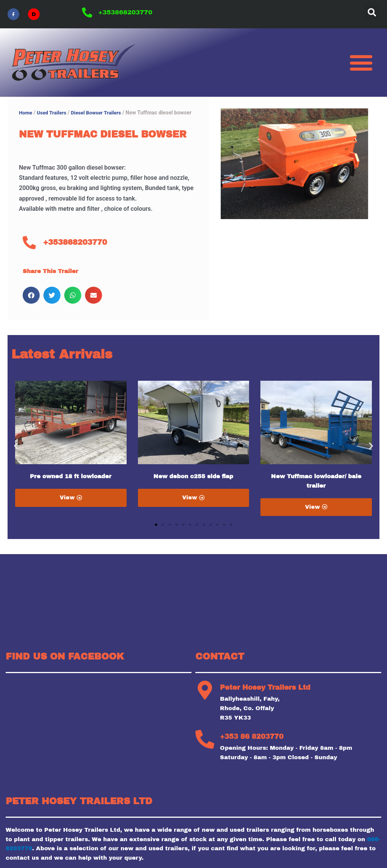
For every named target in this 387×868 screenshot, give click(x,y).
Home (26, 113)
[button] (372, 12)
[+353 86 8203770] (205, 740)
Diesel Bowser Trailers (100, 113)
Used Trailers (53, 113)
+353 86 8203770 (252, 737)
